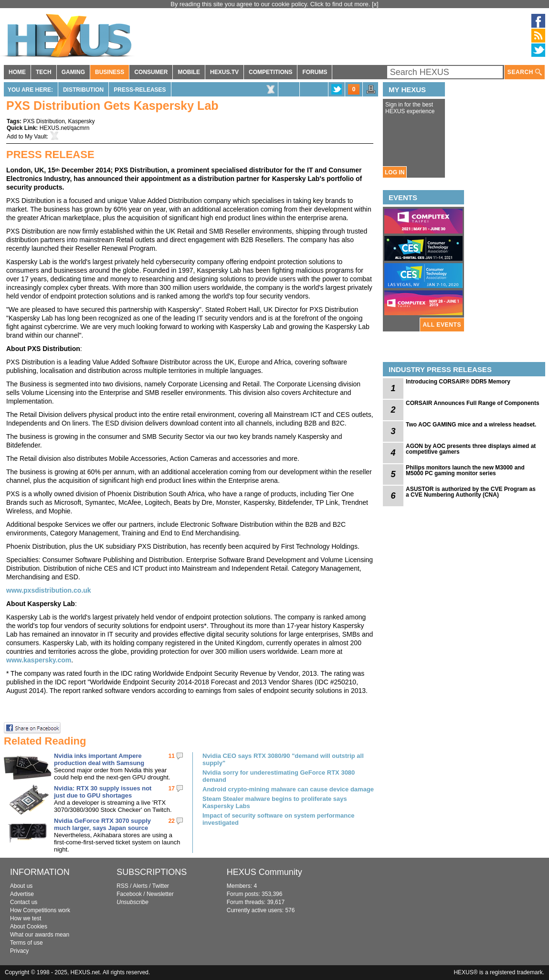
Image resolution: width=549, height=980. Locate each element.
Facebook (129, 894)
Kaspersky (82, 121)
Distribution (83, 90)
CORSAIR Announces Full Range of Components (473, 403)
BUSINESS (110, 72)
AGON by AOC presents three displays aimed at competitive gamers (471, 449)
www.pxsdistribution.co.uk (49, 590)
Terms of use (26, 943)
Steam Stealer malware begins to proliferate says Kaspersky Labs (275, 802)
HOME (17, 72)
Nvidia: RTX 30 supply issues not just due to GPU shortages (103, 792)
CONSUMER (151, 72)
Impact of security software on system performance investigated (279, 819)
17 (172, 788)
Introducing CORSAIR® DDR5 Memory (458, 382)
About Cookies (29, 927)
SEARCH (525, 72)
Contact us (24, 902)
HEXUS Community (264, 872)
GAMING (73, 72)
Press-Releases (140, 90)
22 (172, 821)
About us (21, 886)
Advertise (22, 894)
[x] (375, 4)
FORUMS (315, 72)
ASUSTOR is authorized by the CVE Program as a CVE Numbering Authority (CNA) (471, 492)
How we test (26, 918)
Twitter (161, 886)
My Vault (36, 137)
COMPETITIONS (270, 72)
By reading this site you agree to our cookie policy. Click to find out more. (271, 4)
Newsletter (160, 894)
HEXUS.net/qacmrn (65, 128)
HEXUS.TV (224, 72)
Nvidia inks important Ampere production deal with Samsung (99, 759)
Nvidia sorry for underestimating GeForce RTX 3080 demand (279, 776)
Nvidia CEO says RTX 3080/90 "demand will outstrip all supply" (283, 759)
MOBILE (189, 72)
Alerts (140, 886)
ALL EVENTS (442, 325)
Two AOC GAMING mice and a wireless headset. (471, 425)
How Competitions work (40, 910)
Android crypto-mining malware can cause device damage (288, 789)
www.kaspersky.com (39, 660)
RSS (122, 886)
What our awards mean (40, 935)
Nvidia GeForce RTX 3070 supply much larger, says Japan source (102, 824)
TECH (44, 72)
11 (172, 756)
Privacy (19, 951)
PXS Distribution (44, 121)
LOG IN (395, 172)
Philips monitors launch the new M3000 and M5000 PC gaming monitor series (465, 470)
